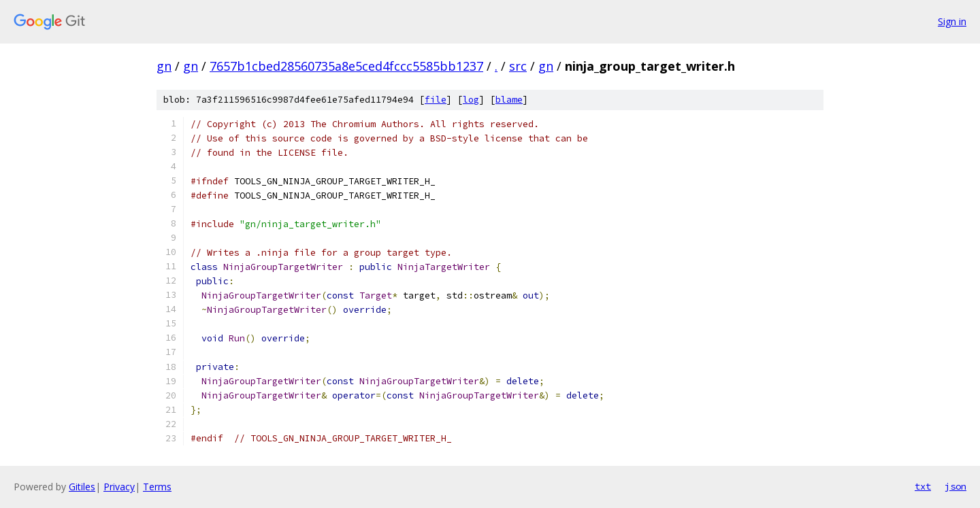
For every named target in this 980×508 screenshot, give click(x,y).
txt (923, 486)
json (955, 486)
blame (509, 100)
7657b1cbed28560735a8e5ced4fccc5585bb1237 (346, 66)
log (471, 100)
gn (164, 66)
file (436, 100)
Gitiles (82, 487)
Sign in (952, 21)
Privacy (119, 487)
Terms (157, 487)
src (518, 66)
